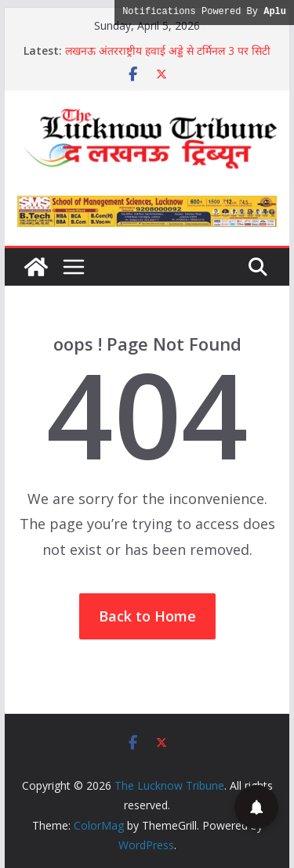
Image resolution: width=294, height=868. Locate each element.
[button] (256, 807)
